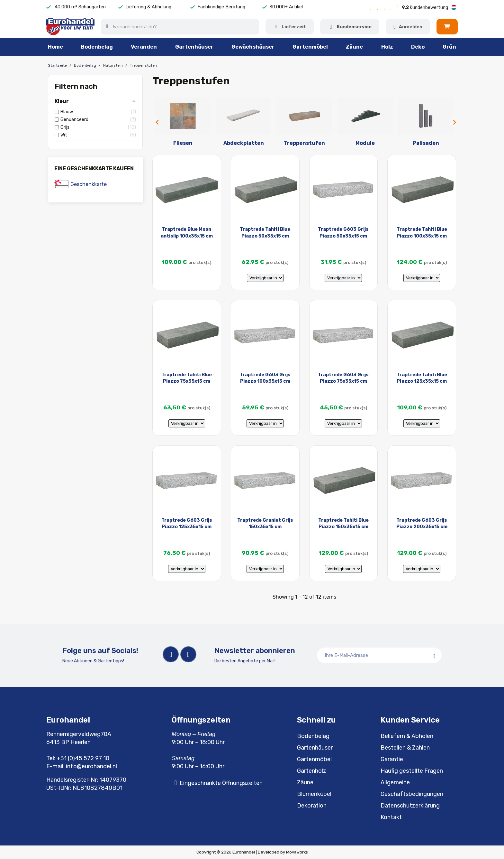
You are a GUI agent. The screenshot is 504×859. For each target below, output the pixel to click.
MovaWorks (297, 852)
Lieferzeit (294, 27)
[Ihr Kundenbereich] (408, 27)
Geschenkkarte (89, 184)
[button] (447, 27)
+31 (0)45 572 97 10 (83, 758)
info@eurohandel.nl (91, 766)
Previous (156, 122)
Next (453, 122)
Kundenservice (354, 27)
